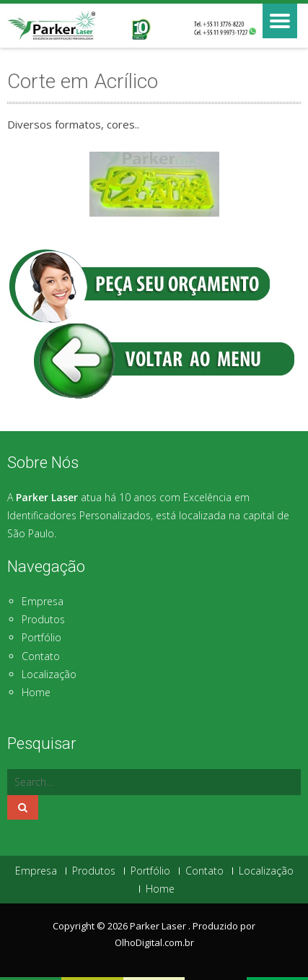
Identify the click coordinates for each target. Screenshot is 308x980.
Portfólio (41, 637)
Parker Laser (159, 926)
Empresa (43, 601)
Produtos (43, 619)
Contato (41, 656)
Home (36, 692)
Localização (49, 674)
